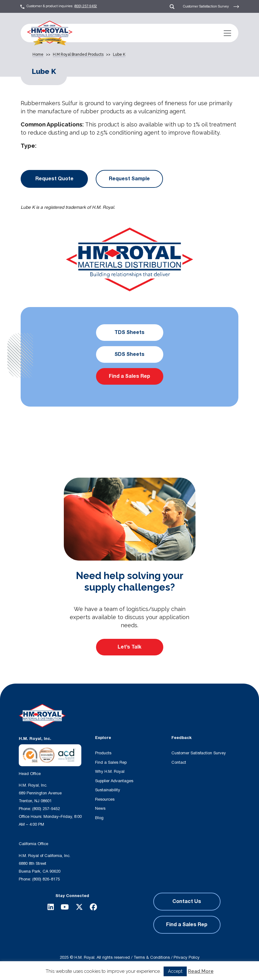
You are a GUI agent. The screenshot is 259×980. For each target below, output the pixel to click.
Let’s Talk (129, 647)
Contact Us (187, 901)
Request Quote (54, 179)
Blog (99, 818)
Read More (201, 971)
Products (103, 753)
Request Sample (129, 179)
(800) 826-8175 (46, 879)
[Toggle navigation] (227, 33)
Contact (179, 762)
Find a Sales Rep (129, 376)
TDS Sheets (129, 332)
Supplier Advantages (114, 781)
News (100, 808)
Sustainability (108, 790)
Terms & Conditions (152, 957)
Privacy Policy (187, 957)
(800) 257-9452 (86, 6)
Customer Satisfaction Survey (211, 7)
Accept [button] (175, 971)
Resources (105, 799)
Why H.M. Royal (110, 772)
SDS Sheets (129, 354)
